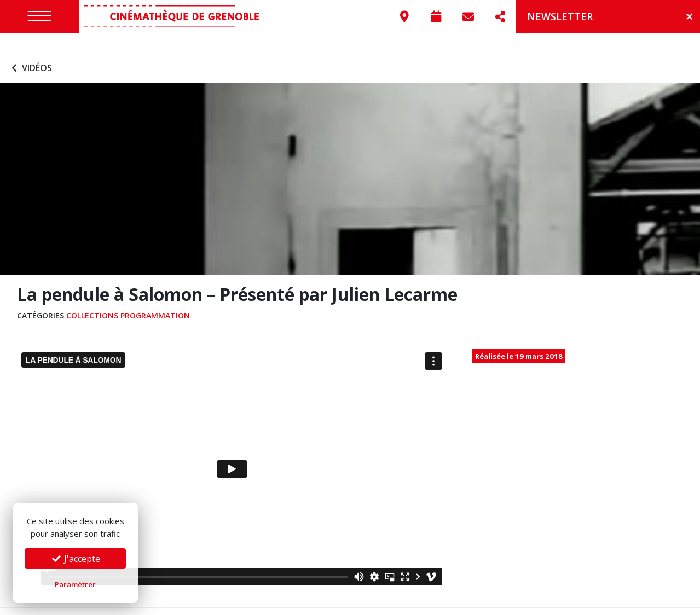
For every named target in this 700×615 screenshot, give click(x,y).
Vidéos (30, 48)
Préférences (285, 601)
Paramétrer (75, 584)
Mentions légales (166, 601)
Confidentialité (231, 601)
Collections (92, 295)
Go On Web (668, 601)
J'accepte (76, 559)
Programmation (155, 295)
